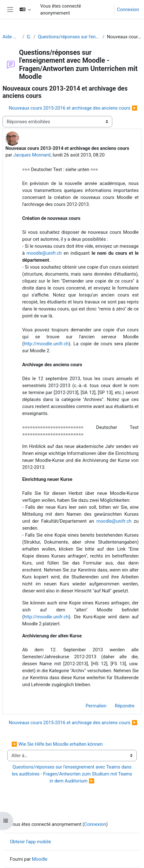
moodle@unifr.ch (44, 253)
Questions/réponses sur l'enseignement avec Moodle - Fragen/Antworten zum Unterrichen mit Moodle (69, 37)
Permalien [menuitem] (96, 706)
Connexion (128, 10)
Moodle (39, 859)
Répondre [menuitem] (125, 706)
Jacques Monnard (32, 155)
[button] (25, 10)
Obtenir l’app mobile (30, 842)
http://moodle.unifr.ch (46, 344)
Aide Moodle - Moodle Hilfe (11, 37)
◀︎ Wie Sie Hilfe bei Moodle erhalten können (57, 744)
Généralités (29, 37)
